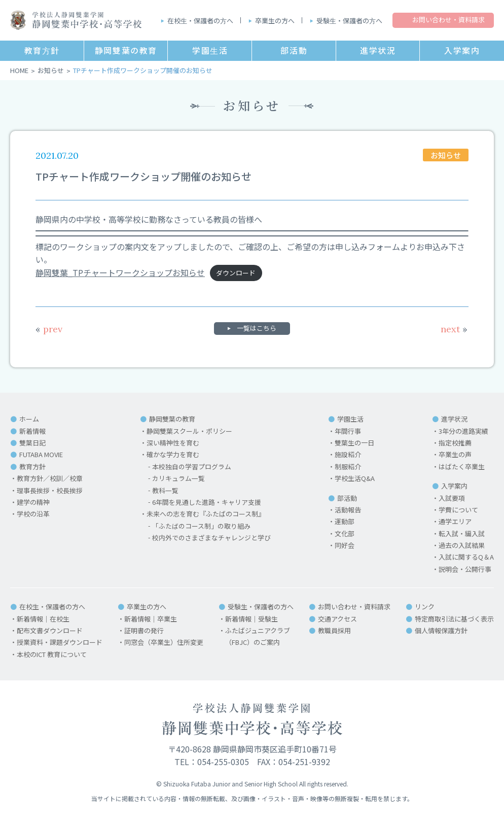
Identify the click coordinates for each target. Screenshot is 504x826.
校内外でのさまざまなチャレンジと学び (211, 538)
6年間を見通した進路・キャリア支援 (207, 502)
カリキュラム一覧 (178, 478)
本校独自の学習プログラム (192, 467)
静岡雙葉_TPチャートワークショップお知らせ (120, 272)
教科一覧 (165, 490)
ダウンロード (236, 273)
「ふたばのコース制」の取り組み (201, 526)
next (454, 329)
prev (49, 329)
